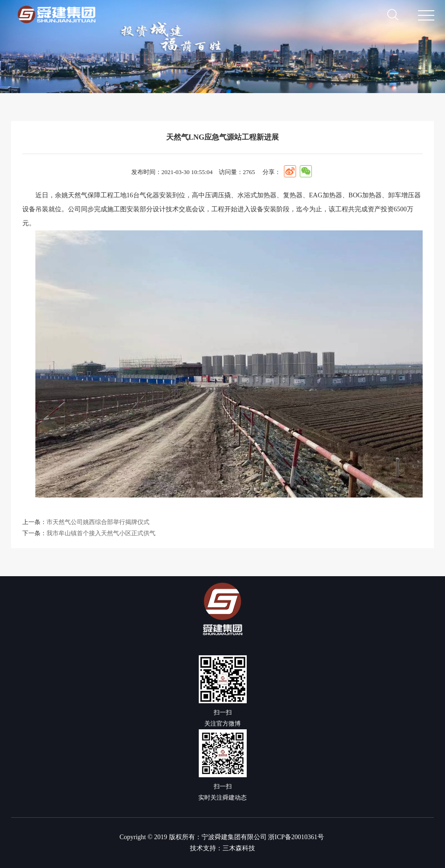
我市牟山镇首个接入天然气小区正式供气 (101, 533)
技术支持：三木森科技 (222, 848)
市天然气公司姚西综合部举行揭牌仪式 (98, 522)
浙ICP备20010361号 (296, 837)
